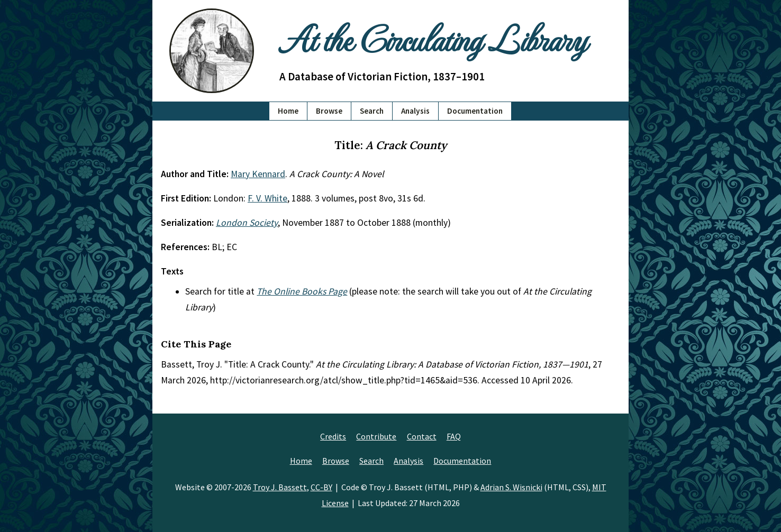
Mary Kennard (258, 174)
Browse (329, 111)
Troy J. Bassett (280, 487)
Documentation (475, 111)
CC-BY (321, 487)
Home (288, 111)
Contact (422, 436)
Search (372, 111)
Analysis (415, 111)
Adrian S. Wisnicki (511, 487)
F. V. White (267, 198)
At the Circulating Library (433, 38)
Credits (333, 436)
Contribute (376, 436)
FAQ (454, 436)
